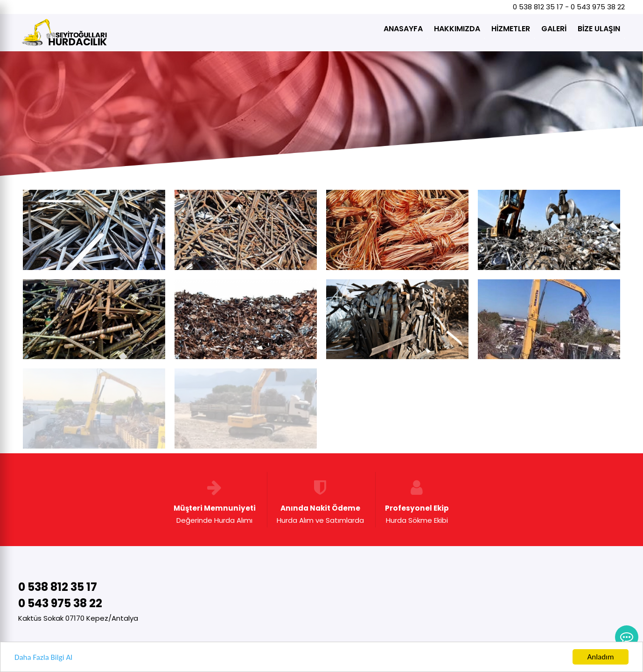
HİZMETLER (511, 29)
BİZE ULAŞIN (599, 29)
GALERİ (554, 29)
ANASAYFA (403, 29)
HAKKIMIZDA (457, 29)
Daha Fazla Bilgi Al (43, 658)
